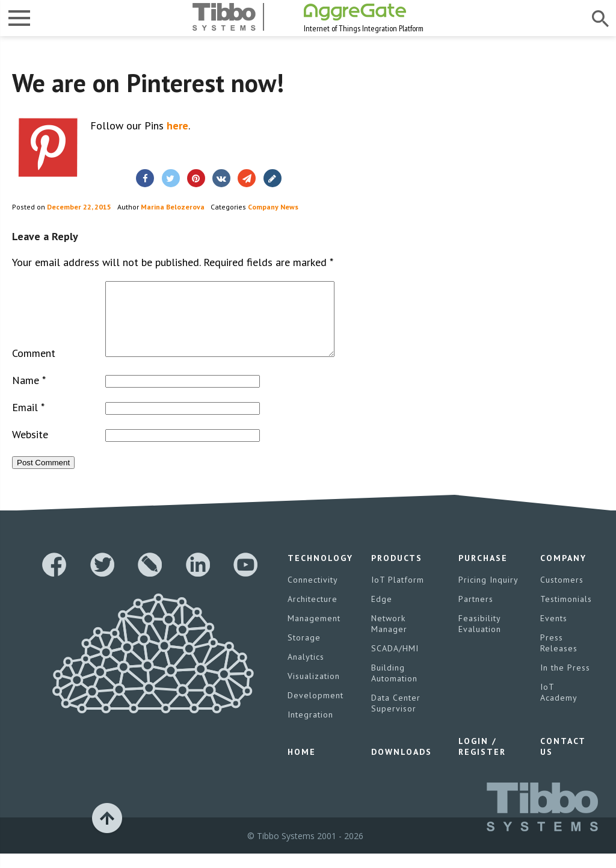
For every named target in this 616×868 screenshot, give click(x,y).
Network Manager (389, 638)
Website (30, 449)
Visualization (314, 690)
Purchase (483, 572)
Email (28, 422)
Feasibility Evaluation (480, 638)
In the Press (565, 682)
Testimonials (566, 613)
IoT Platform (398, 594)
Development (316, 710)
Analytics (306, 671)
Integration (310, 729)
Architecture (313, 613)
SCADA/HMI (395, 663)
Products (397, 572)
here (177, 126)
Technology (320, 572)
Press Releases (559, 657)
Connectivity (313, 594)
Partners (476, 613)
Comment (34, 367)
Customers (562, 594)
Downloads (402, 766)
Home (302, 766)
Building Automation (394, 687)
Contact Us (563, 761)
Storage (304, 652)
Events (554, 633)
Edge (382, 613)
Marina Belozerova (173, 207)
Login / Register (482, 761)
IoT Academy (559, 707)
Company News (273, 207)
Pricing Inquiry (488, 594)
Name (29, 395)
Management (314, 633)
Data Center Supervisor (396, 718)
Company (563, 572)
